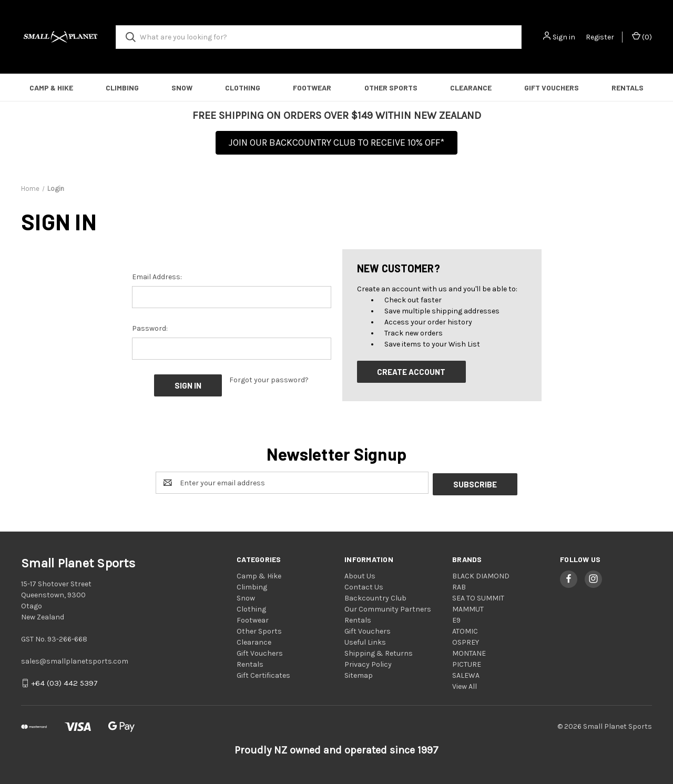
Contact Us (364, 586)
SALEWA (466, 674)
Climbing (122, 88)
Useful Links (365, 641)
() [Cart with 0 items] (642, 37)
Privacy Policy (368, 663)
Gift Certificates (263, 674)
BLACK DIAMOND (481, 574)
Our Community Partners (388, 608)
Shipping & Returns (379, 652)
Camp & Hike (51, 88)
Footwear (312, 88)
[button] (336, 146)
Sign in (564, 37)
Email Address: (157, 277)
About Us (360, 574)
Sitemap (359, 674)
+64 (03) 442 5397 (64, 682)
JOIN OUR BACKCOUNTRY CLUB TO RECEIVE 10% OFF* (336, 142)
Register (600, 37)
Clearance (471, 88)
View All (465, 685)
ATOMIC (465, 630)
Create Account (411, 372)
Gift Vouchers (552, 88)
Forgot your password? (269, 380)
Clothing (243, 88)
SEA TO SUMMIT (478, 597)
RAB (459, 586)
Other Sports (391, 88)
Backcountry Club (375, 597)
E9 (456, 619)
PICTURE (467, 663)
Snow (182, 88)
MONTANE (469, 652)
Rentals (628, 88)
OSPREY (466, 641)
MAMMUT (468, 608)
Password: (150, 328)
